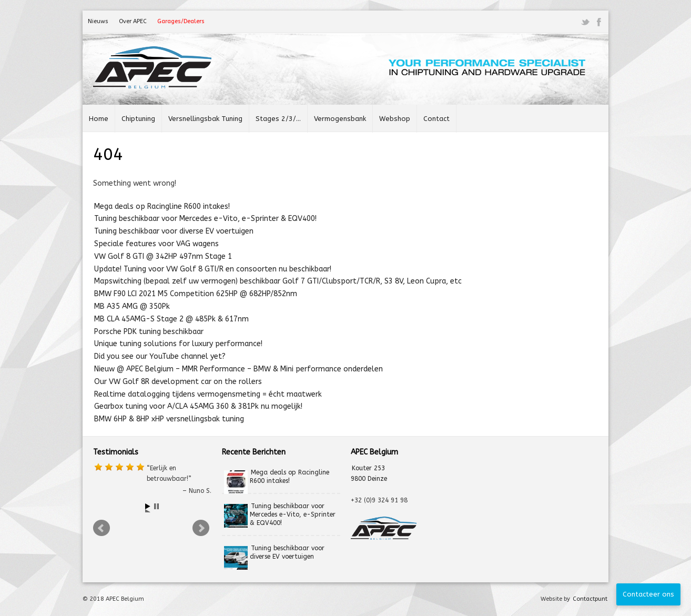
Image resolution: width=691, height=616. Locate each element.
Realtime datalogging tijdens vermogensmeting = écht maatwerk (208, 394)
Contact (436, 119)
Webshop (395, 119)
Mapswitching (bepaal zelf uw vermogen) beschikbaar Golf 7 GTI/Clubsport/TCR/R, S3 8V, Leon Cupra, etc (278, 281)
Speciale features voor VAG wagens (156, 244)
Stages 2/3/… (278, 119)
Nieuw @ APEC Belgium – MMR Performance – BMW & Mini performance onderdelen (238, 369)
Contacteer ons (648, 594)
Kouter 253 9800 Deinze (369, 473)
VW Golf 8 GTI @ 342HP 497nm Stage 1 (163, 256)
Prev (103, 530)
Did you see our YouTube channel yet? (160, 356)
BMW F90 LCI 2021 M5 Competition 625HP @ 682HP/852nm (196, 294)
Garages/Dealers (181, 21)
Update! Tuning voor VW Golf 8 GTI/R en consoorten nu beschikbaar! (213, 269)
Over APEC (133, 21)
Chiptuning (138, 119)
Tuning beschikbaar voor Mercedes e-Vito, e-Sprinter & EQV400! (205, 219)
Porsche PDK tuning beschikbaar (149, 332)
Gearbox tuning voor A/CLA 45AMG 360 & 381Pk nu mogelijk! (198, 406)
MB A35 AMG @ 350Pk (132, 306)
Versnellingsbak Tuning (205, 119)
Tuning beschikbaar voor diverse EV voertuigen (174, 231)
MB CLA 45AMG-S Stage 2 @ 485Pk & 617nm (171, 319)
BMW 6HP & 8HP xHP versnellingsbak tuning (169, 419)
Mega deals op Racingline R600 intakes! (162, 206)
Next (202, 530)
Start (149, 508)
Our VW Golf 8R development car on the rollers (178, 382)
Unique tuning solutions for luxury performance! (178, 344)
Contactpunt (590, 599)
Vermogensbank (340, 119)
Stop (157, 508)
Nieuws (98, 21)
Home (99, 119)
